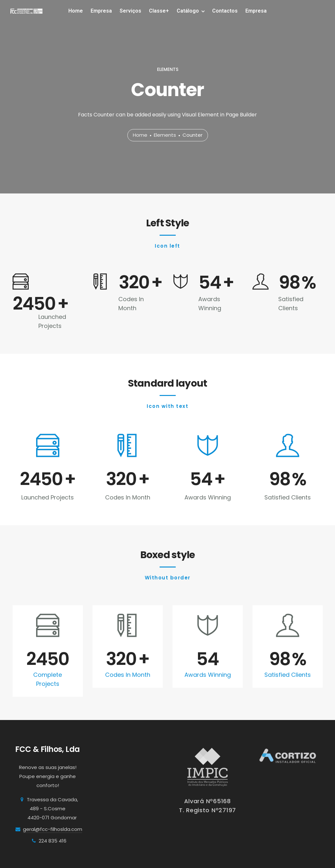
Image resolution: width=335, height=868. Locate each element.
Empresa (101, 11)
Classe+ (159, 11)
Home (76, 11)
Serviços (130, 11)
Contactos (225, 11)
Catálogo (188, 11)
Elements (165, 135)
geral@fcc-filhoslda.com (53, 829)
